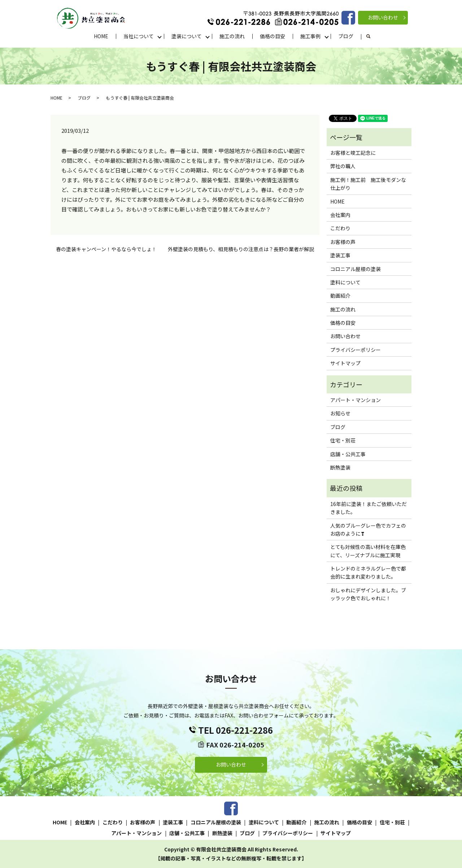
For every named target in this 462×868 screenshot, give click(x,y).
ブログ (346, 36)
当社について (139, 36)
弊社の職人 (343, 166)
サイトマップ (345, 363)
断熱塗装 (340, 467)
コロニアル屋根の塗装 (356, 269)
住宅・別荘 (343, 440)
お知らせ (340, 413)
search (372, 36)
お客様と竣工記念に (353, 153)
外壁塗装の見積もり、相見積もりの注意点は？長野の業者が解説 (241, 249)
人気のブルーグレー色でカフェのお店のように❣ (368, 529)
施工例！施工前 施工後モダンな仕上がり (368, 184)
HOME (101, 36)
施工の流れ (232, 36)
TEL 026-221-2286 (236, 730)
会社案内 (340, 215)
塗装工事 (340, 255)
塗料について (345, 282)
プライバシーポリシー (356, 350)
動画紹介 (340, 296)
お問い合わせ (383, 17)
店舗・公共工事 (348, 454)
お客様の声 (343, 242)
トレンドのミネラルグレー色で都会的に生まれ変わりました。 (368, 572)
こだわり (340, 228)
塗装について (187, 36)
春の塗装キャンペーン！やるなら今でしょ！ (106, 249)
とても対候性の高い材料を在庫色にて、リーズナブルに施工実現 (368, 551)
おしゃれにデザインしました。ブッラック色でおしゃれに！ (368, 594)
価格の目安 (273, 36)
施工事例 (310, 36)
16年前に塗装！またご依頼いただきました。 (369, 508)
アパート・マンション (356, 400)
